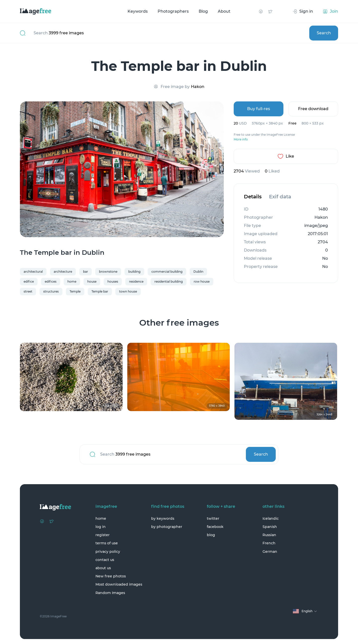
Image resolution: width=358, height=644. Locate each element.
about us (103, 568)
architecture (63, 272)
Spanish (270, 527)
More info (241, 139)
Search (324, 33)
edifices (51, 281)
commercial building (167, 272)
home (72, 281)
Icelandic (271, 518)
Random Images (110, 593)
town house (128, 291)
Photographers (173, 11)
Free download (313, 109)
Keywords (138, 11)
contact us (105, 560)
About (224, 11)
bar (86, 272)
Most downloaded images (119, 584)
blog (211, 535)
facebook (215, 527)
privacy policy (108, 552)
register (103, 535)
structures (51, 291)
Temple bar (100, 291)
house (92, 281)
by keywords (163, 518)
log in (101, 527)
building (134, 272)
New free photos (111, 576)
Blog (203, 11)
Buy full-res (259, 109)
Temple (75, 291)
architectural (33, 272)
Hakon (198, 87)
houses (113, 281)
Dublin (198, 272)
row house (202, 281)
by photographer (167, 527)
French (269, 543)
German (270, 552)
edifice (29, 281)
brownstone (108, 272)
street (28, 291)
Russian (269, 535)
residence (136, 281)
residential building (169, 281)
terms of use (107, 543)
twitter (213, 518)
